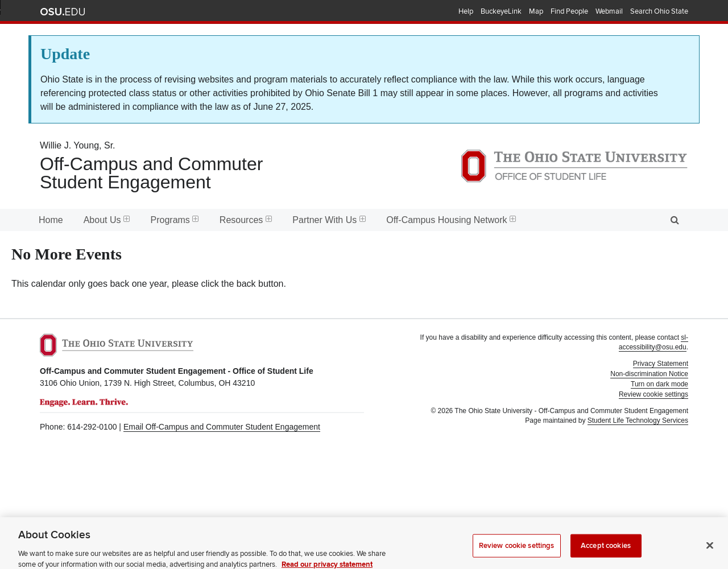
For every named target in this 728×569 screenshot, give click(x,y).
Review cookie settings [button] (653, 394)
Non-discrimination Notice (649, 374)
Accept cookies (606, 552)
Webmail (609, 11)
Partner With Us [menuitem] (329, 220)
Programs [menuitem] (175, 220)
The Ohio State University (63, 12)
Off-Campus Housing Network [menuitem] (451, 220)
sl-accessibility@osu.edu (653, 342)
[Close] (710, 552)
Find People (569, 11)
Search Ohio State (659, 11)
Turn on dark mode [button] (659, 384)
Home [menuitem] (51, 220)
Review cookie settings (517, 552)
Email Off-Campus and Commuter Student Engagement (222, 427)
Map (536, 11)
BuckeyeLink (501, 11)
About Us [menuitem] (107, 220)
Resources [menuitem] (246, 220)
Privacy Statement (661, 364)
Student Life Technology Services (638, 420)
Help (466, 11)
